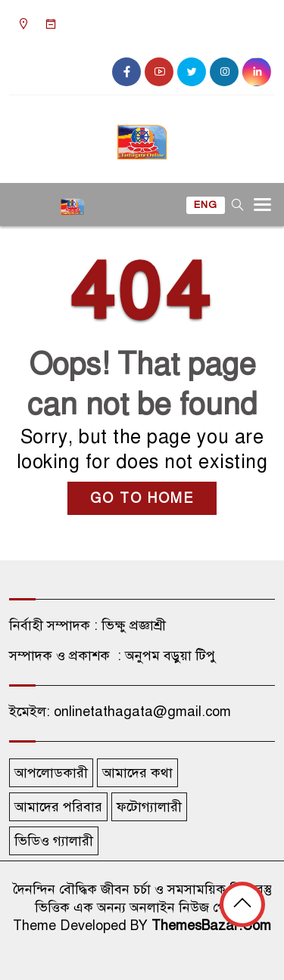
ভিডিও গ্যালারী (54, 841)
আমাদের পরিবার (58, 807)
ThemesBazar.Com (211, 926)
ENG (206, 205)
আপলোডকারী (51, 773)
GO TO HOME (142, 498)
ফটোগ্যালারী (149, 807)
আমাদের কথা (137, 773)
